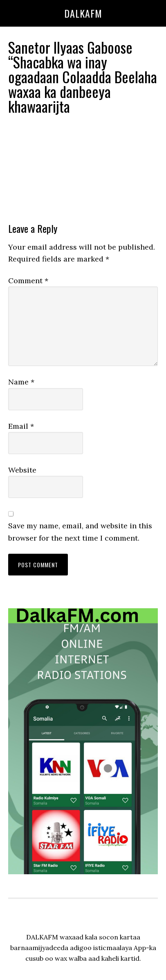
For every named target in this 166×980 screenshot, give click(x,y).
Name (21, 382)
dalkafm (83, 13)
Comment (28, 281)
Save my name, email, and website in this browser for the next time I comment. (80, 532)
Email (21, 426)
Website (22, 470)
